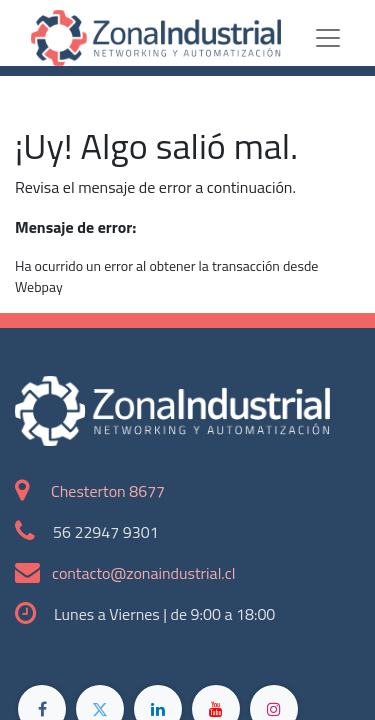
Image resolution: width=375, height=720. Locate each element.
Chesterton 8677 (108, 491)
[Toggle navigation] (343, 38)
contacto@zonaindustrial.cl (143, 573)
